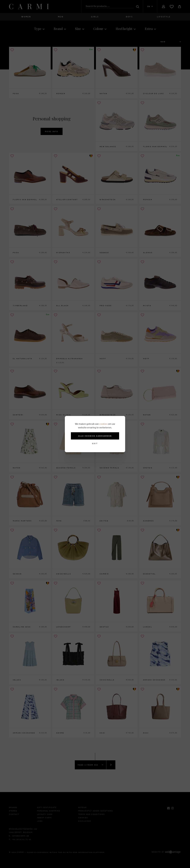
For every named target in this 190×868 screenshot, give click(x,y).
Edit (95, 444)
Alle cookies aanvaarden (95, 436)
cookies (103, 424)
